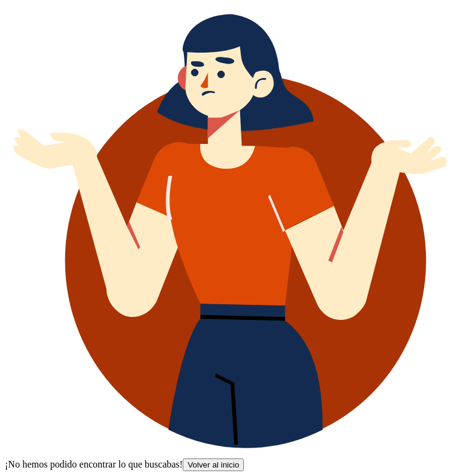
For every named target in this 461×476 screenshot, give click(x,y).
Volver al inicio (213, 465)
